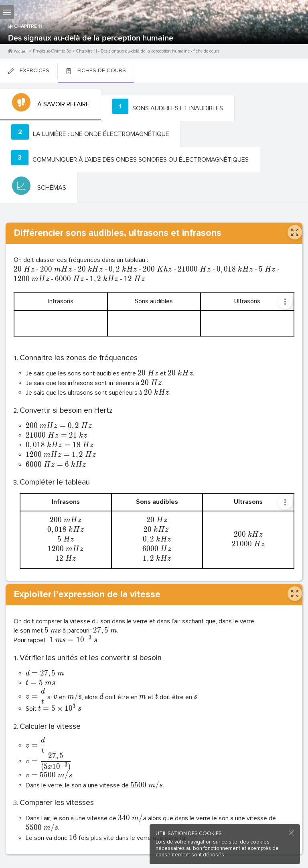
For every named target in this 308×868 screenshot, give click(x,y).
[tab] (51, 105)
